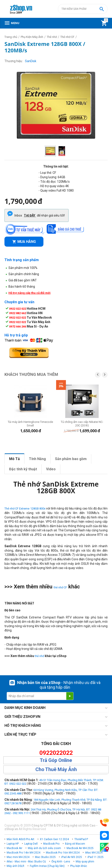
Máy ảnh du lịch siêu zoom (44, 848)
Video (51, 469)
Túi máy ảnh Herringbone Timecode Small (30, 424)
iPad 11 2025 (96, 857)
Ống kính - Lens (61, 862)
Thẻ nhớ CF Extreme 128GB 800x (25, 509)
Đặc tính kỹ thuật (23, 469)
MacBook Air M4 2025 (80, 848)
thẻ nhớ (39, 656)
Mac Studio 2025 (45, 857)
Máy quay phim (85, 862)
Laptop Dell (31, 844)
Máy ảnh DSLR (15, 866)
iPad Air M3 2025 (72, 857)
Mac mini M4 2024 (18, 857)
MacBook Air (14, 848)
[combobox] (83, 9)
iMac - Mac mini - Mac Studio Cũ (26, 862)
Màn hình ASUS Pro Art (20, 839)
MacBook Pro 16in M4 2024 (63, 853)
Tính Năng (37, 459)
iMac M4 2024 (94, 853)
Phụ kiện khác (79, 866)
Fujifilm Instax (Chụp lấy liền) (47, 866)
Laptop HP (13, 844)
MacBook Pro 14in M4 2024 (23, 853)
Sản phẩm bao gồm (71, 459)
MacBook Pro (51, 844)
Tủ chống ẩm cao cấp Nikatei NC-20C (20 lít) (82, 424)
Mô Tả (14, 459)
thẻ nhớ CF (60, 587)
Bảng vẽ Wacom (75, 844)
